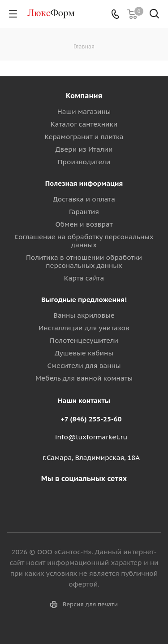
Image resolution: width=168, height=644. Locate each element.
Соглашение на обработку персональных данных (84, 241)
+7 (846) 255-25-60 (91, 419)
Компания (84, 96)
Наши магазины (84, 112)
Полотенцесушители (84, 340)
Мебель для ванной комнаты (84, 378)
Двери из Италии (84, 149)
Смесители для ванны (84, 366)
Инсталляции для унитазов (84, 328)
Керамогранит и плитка (84, 137)
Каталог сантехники (84, 124)
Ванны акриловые (84, 315)
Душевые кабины (84, 353)
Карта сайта (84, 278)
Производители (84, 162)
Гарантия (84, 212)
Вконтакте (82, 499)
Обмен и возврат (84, 224)
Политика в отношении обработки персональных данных (84, 261)
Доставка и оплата (84, 199)
